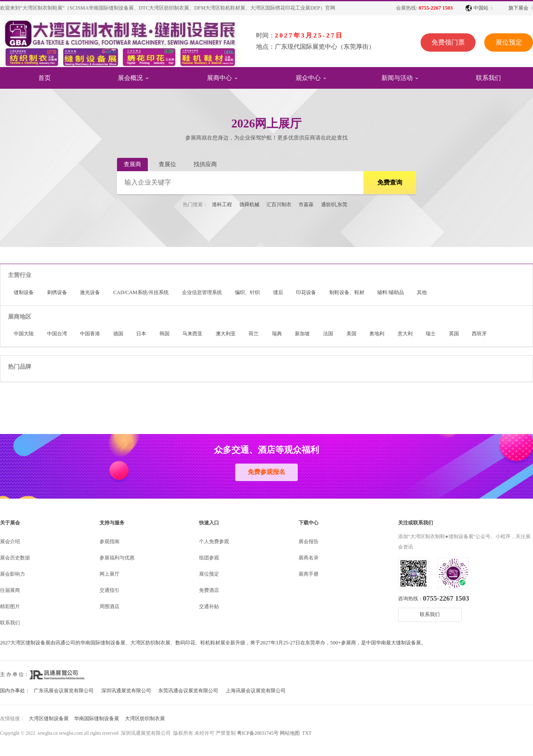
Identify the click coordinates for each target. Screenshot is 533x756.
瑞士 (431, 334)
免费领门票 (448, 42)
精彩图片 (10, 606)
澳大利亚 (226, 334)
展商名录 (309, 558)
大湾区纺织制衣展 (145, 719)
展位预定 (508, 42)
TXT (307, 733)
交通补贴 (209, 606)
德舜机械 (249, 205)
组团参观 (209, 558)
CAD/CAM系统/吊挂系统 (141, 292)
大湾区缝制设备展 (49, 719)
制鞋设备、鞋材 (347, 292)
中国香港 (90, 334)
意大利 (405, 334)
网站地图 (290, 733)
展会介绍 (10, 541)
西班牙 (479, 334)
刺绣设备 (57, 292)
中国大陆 (24, 334)
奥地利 (377, 334)
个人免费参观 (214, 541)
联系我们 (488, 77)
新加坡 (302, 334)
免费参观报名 (266, 472)
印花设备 (306, 292)
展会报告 (309, 541)
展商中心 (219, 77)
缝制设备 (24, 292)
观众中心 (308, 77)
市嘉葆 (306, 205)
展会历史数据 (15, 558)
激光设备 (90, 292)
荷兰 (254, 334)
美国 (351, 334)
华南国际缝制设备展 (97, 719)
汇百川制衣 (279, 205)
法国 (328, 334)
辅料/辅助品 (390, 292)
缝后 (278, 292)
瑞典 (277, 334)
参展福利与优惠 (117, 558)
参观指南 (110, 541)
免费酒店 (209, 590)
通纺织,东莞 (334, 205)
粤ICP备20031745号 (258, 733)
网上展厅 (110, 574)
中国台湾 (57, 334)
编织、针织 (247, 292)
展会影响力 (12, 574)
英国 (454, 334)
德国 (118, 334)
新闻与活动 (397, 77)
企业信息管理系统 (202, 292)
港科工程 (222, 205)
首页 (45, 77)
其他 (422, 292)
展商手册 (309, 574)
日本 (141, 334)
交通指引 (110, 590)
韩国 (164, 334)
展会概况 (130, 77)
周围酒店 (110, 606)
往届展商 (10, 590)
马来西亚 (192, 334)
